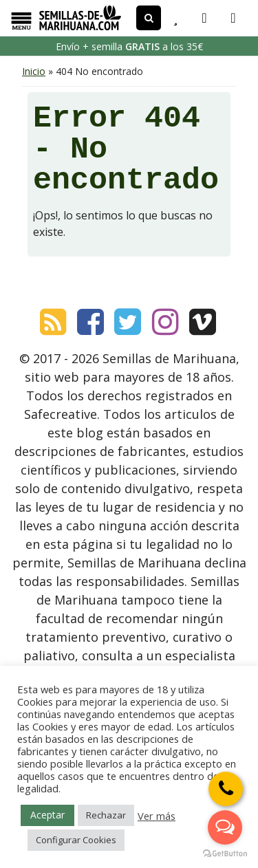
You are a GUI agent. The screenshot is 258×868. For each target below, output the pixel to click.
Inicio (34, 71)
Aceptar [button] (47, 815)
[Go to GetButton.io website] (225, 854)
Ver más (157, 816)
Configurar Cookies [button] (76, 840)
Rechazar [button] (106, 815)
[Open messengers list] (225, 827)
